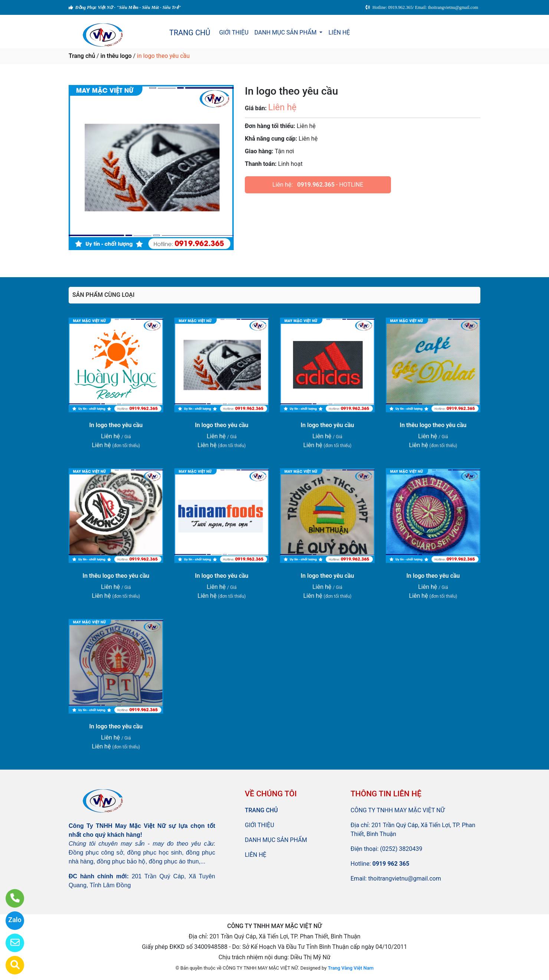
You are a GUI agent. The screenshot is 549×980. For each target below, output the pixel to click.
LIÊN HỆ (339, 32)
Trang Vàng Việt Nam (351, 968)
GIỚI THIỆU (234, 32)
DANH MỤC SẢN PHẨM (286, 32)
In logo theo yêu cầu (116, 425)
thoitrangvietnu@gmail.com (405, 879)
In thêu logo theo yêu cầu (433, 425)
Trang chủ (82, 56)
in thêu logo (116, 56)
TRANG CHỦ (190, 33)
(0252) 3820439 (401, 849)
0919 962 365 (391, 864)
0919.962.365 (316, 185)
